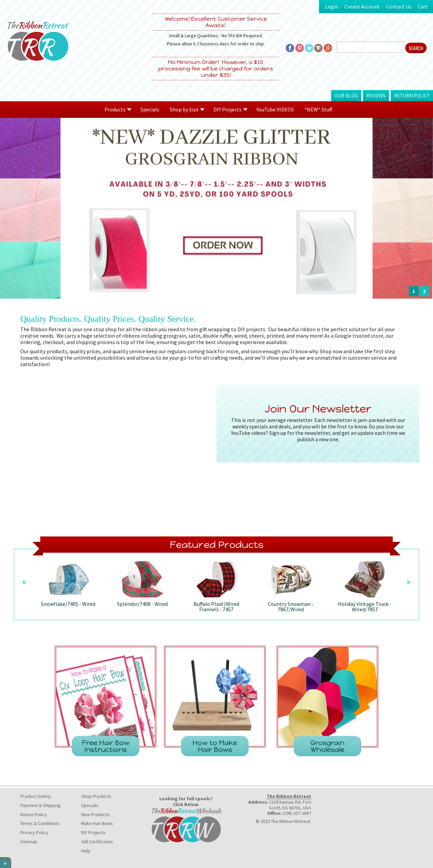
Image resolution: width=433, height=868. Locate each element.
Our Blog (346, 96)
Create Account (362, 6)
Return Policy (412, 96)
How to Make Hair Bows (215, 746)
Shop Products (96, 796)
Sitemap (29, 842)
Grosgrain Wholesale (327, 746)
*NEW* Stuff (318, 109)
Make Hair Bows (97, 823)
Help (86, 851)
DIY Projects (93, 832)
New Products (95, 814)
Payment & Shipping (40, 805)
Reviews (376, 96)
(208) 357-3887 (297, 813)
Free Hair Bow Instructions (106, 746)
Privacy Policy (34, 832)
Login (332, 6)
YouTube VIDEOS (275, 109)
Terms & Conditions (40, 823)
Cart (423, 6)
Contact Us (399, 6)
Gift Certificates (97, 842)
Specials (150, 109)
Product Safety (36, 796)
